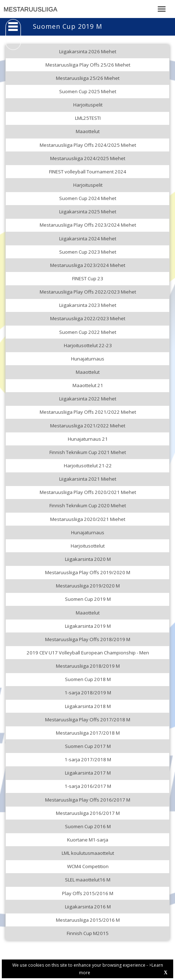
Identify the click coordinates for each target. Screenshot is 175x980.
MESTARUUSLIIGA (30, 10)
